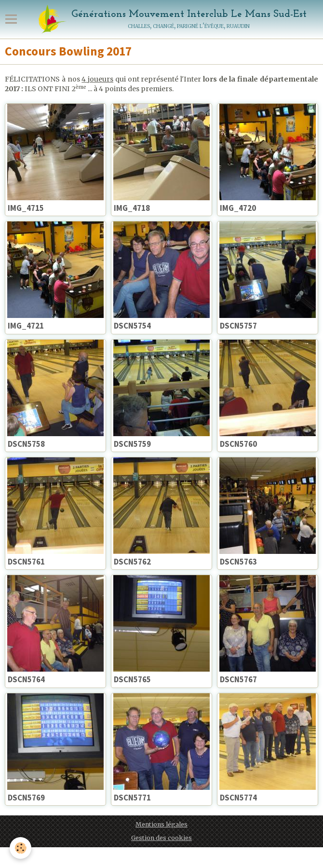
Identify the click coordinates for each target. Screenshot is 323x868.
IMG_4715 (26, 208)
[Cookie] (20, 848)
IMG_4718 (132, 208)
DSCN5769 (26, 798)
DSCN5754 (132, 326)
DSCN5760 (238, 444)
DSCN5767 (238, 680)
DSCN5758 (26, 444)
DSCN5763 (238, 562)
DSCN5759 (132, 444)
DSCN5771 (132, 798)
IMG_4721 (26, 326)
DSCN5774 (238, 798)
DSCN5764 (26, 680)
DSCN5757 (238, 326)
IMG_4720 (238, 208)
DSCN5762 (132, 562)
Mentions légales (161, 824)
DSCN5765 (132, 680)
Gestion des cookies (161, 838)
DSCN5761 (26, 562)
